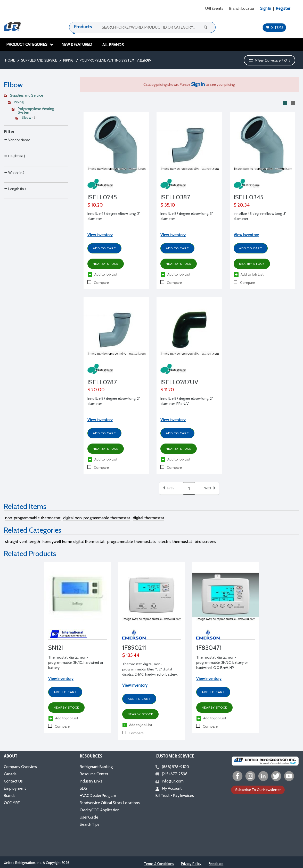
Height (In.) (14, 167)
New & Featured (77, 45)
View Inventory (100, 235)
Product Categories (30, 45)
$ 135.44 (131, 655)
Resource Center (94, 774)
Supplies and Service (39, 60)
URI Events (214, 8)
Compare (98, 283)
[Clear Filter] (35, 96)
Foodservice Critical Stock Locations (110, 803)
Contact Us (13, 781)
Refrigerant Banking (96, 767)
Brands (10, 796)
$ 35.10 (168, 205)
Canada (10, 774)
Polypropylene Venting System (107, 60)
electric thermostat (175, 542)
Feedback (216, 864)
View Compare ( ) (269, 60)
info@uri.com (170, 781)
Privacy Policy (191, 864)
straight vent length (23, 542)
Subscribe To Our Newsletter (258, 790)
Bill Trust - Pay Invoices (175, 796)
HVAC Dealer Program (98, 796)
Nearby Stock (106, 264)
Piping (68, 60)
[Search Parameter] (36, 151)
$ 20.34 (242, 205)
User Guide (89, 817)
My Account (169, 788)
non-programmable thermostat (33, 518)
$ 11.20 (167, 390)
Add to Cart (104, 248)
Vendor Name (17, 140)
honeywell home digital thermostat (74, 542)
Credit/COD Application (100, 810)
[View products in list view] (293, 103)
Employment (15, 788)
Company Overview (21, 767)
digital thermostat (149, 518)
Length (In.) (15, 221)
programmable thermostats (132, 542)
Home (10, 60)
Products (83, 27)
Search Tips (90, 824)
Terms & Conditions (159, 864)
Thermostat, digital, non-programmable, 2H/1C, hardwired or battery (76, 662)
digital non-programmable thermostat (97, 518)
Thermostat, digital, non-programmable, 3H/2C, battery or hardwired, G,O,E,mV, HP (222, 662)
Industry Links (91, 781)
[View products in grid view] (285, 103)
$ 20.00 (96, 390)
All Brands (113, 45)
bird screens (205, 542)
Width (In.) (14, 194)
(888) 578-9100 (172, 767)
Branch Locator (242, 8)
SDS (83, 788)
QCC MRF (12, 803)
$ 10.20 (95, 205)
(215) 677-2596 (171, 774)
